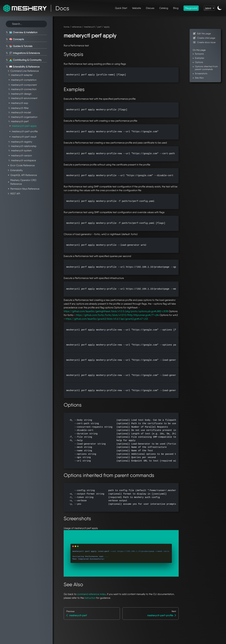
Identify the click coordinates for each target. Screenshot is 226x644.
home (66, 27)
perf (99, 27)
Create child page (204, 38)
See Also (199, 78)
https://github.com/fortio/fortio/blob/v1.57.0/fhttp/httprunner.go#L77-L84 (117, 315)
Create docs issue (204, 42)
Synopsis (199, 54)
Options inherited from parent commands (206, 68)
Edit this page (202, 33)
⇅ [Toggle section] (7, 32)
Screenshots (201, 73)
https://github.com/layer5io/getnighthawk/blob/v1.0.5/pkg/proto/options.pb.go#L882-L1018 (116, 311)
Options (199, 62)
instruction (90, 598)
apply (107, 27)
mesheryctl (89, 27)
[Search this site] (26, 24)
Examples (200, 58)
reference (77, 27)
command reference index (91, 594)
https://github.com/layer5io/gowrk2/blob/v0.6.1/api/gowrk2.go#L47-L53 (107, 319)
